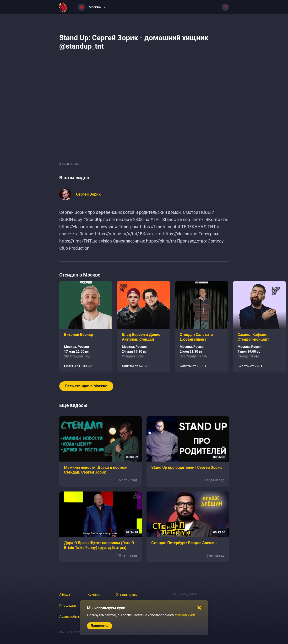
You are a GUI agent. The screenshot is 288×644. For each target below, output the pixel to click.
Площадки (68, 605)
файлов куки (185, 615)
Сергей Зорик (88, 194)
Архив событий (71, 616)
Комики (94, 594)
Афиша (65, 594)
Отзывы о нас (127, 594)
